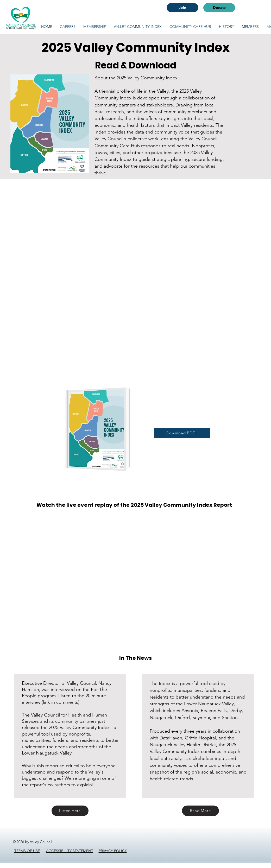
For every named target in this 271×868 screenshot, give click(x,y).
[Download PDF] (182, 433)
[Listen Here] (70, 811)
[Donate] (219, 8)
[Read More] (200, 811)
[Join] (182, 8)
